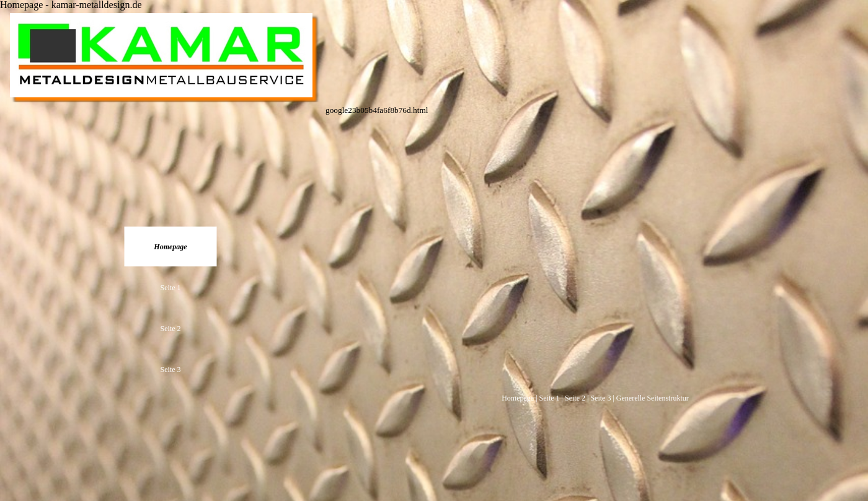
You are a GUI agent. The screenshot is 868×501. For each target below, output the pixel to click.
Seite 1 (550, 398)
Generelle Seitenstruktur (653, 398)
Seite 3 (600, 398)
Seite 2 (575, 398)
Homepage (518, 398)
